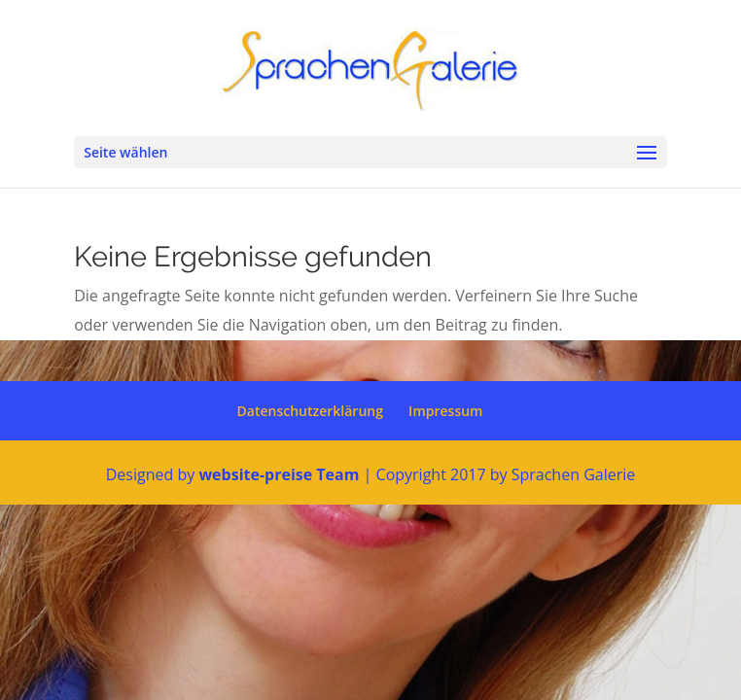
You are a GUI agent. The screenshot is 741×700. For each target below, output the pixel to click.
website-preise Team (279, 474)
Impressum (445, 411)
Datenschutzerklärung (310, 411)
